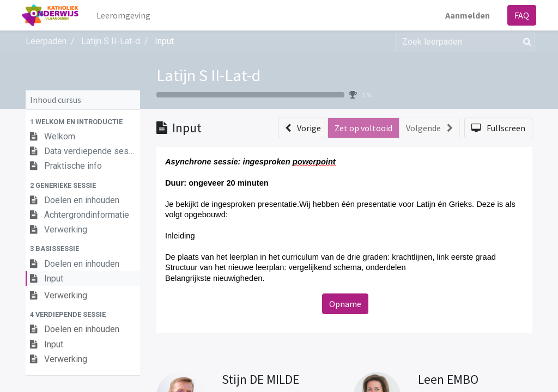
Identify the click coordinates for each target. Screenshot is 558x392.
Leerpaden (46, 41)
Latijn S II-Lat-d (209, 75)
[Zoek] (525, 41)
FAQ (518, 15)
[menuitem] (127, 15)
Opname (345, 304)
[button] (83, 122)
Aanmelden (464, 15)
